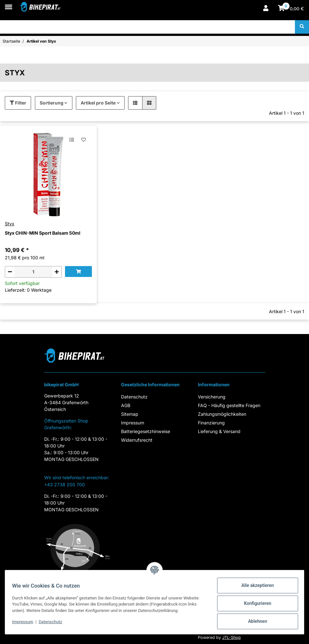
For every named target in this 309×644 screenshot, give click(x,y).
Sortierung (52, 103)
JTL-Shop (232, 637)
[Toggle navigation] (8, 4)
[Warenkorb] (291, 9)
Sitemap (130, 414)
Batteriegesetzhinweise (146, 431)
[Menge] (33, 272)
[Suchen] (148, 27)
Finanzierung (211, 423)
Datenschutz (134, 397)
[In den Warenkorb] (78, 272)
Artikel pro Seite (98, 103)
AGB (126, 405)
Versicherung (212, 397)
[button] (266, 9)
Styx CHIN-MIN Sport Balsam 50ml (43, 233)
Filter (18, 103)
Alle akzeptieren (255, 585)
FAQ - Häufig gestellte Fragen (229, 405)
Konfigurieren (255, 603)
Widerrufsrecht (137, 440)
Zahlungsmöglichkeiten (222, 414)
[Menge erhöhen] (57, 272)
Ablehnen (255, 621)
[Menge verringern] (10, 272)
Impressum (133, 423)
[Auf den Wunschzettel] (83, 139)
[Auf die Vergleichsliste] (72, 139)
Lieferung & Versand (219, 431)
